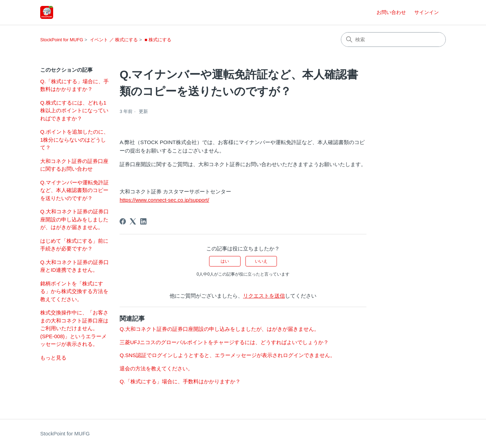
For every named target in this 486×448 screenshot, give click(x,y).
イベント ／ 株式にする (114, 40)
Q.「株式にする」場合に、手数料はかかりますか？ (74, 85)
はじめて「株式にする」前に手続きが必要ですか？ (74, 245)
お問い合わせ (391, 12)
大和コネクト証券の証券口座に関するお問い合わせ (74, 165)
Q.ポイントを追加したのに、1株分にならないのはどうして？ (74, 140)
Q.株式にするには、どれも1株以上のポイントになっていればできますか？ (74, 111)
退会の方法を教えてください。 (156, 368)
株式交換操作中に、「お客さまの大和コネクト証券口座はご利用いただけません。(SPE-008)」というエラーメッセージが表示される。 (74, 328)
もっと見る (53, 358)
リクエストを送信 (264, 296)
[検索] (393, 40)
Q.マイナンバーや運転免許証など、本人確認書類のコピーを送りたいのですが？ (74, 190)
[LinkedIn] (143, 221)
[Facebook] (123, 221)
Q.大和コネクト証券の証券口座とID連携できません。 (74, 266)
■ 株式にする (158, 40)
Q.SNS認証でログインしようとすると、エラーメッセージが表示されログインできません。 (227, 355)
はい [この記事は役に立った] (225, 261)
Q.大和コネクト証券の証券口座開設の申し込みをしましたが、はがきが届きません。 (74, 219)
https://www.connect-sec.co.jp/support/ (164, 200)
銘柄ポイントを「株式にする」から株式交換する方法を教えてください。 (74, 291)
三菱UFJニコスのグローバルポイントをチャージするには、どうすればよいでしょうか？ (224, 342)
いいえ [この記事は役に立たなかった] (261, 261)
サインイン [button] (427, 12)
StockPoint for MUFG (62, 40)
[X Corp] (133, 221)
